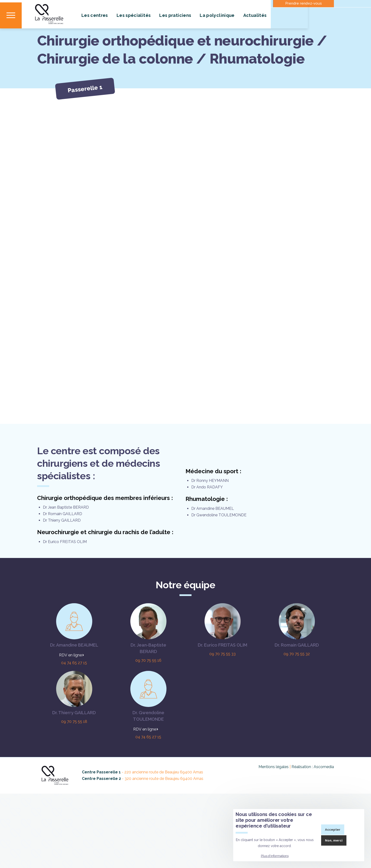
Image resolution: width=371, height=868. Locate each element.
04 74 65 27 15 (74, 691)
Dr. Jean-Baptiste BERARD (148, 677)
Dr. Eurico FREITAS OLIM (222, 673)
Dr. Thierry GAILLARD (74, 741)
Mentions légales (274, 795)
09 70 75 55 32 (297, 682)
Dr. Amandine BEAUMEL (74, 673)
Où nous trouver (214, 3)
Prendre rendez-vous (304, 3)
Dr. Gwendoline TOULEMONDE (148, 744)
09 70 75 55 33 (222, 682)
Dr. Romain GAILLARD (297, 673)
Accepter (333, 830)
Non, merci (334, 840)
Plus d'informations (275, 856)
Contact (169, 3)
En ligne (75, 683)
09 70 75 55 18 (74, 750)
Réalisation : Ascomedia (313, 795)
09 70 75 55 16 (148, 689)
